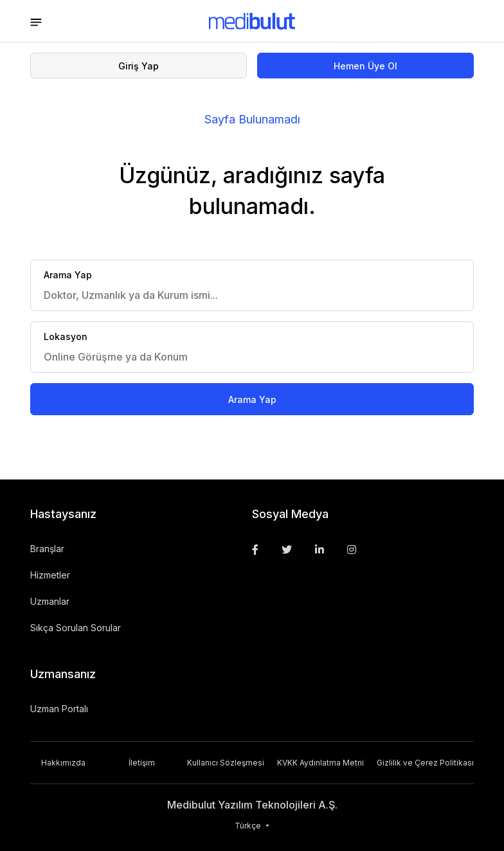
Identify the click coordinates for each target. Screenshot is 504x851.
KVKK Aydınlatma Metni (320, 763)
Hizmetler (50, 575)
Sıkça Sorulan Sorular (76, 628)
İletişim (142, 763)
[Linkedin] (319, 550)
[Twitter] (287, 550)
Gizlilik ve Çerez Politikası (425, 763)
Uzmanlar (50, 601)
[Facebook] (255, 550)
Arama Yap (252, 399)
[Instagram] (352, 550)
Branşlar (47, 549)
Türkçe (249, 826)
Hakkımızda (63, 763)
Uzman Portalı (59, 709)
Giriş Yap (139, 66)
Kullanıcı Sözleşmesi (226, 763)
